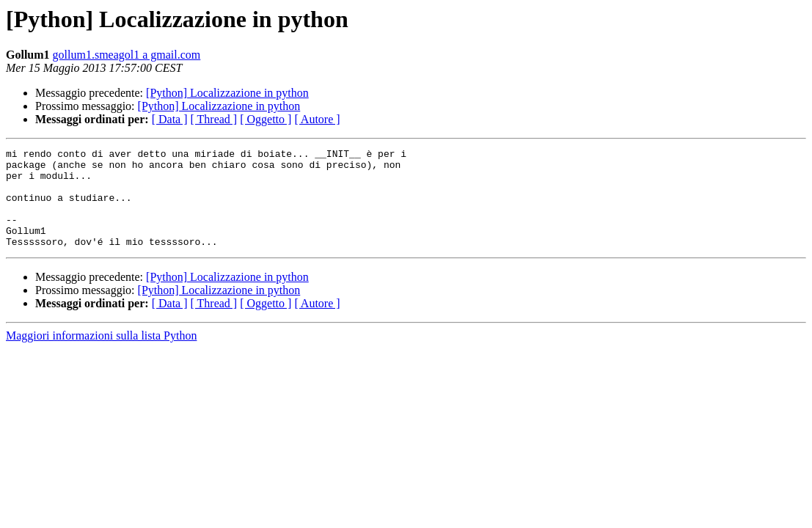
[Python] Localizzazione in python (227, 93)
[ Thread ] (214, 119)
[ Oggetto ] (266, 119)
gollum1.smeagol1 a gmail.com (127, 55)
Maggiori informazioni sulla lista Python (101, 355)
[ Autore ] (317, 119)
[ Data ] (170, 119)
